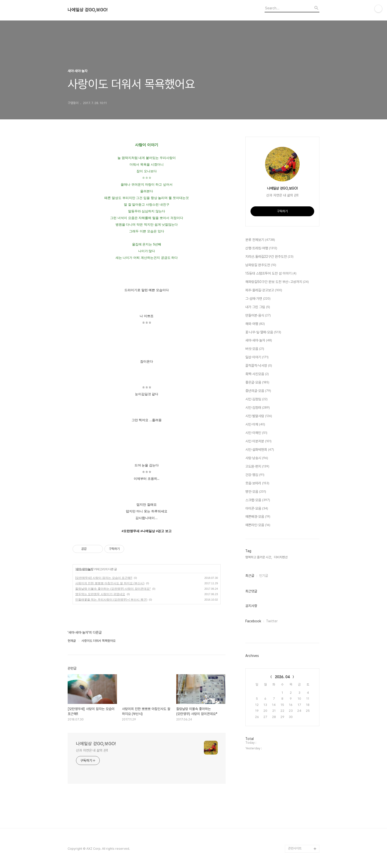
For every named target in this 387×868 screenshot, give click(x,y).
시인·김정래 (258, 408)
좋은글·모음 (257, 383)
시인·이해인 (256, 433)
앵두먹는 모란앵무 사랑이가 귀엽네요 (100, 594)
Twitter (272, 621)
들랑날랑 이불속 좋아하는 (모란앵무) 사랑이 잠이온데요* (113, 589)
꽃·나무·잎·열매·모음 (263, 332)
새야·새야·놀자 (84, 569)
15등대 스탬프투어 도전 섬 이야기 (271, 274)
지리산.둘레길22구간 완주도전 (269, 257)
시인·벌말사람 (259, 416)
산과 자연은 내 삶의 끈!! (92, 750)
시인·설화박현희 (260, 450)
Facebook (253, 621)
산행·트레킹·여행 (261, 248)
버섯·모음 (255, 349)
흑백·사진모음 (257, 374)
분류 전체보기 (260, 240)
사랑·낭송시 (257, 458)
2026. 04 (282, 677)
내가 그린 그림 (258, 307)
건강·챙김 (255, 475)
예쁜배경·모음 (258, 517)
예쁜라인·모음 (258, 525)
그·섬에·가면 (258, 299)
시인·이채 (255, 425)
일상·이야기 (257, 357)
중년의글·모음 (258, 391)
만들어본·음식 (258, 316)
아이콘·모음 (257, 509)
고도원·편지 (257, 467)
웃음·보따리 (257, 483)
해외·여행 (255, 324)
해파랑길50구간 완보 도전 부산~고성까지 (277, 282)
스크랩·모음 (258, 500)
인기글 (264, 576)
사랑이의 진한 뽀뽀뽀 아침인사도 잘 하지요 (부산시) (110, 583)
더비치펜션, (281, 557)
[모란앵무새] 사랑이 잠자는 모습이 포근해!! (104, 578)
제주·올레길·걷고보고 (264, 290)
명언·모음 (256, 492)
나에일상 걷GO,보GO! (87, 10)
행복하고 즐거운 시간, (259, 557)
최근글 (250, 576)
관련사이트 (295, 848)
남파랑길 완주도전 (261, 265)
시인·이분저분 (258, 441)
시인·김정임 (256, 399)
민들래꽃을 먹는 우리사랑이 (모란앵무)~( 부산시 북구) (111, 600)
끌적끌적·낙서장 (259, 366)
